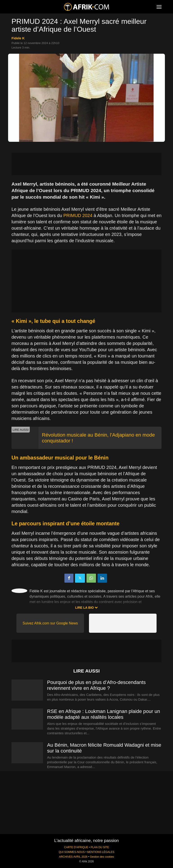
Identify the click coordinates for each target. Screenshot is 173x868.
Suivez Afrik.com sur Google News (50, 623)
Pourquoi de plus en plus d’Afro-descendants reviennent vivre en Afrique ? (96, 685)
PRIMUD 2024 (78, 215)
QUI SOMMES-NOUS (72, 852)
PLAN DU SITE (100, 847)
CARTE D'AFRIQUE (76, 847)
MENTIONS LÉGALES (101, 852)
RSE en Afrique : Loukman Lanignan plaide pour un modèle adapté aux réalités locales (104, 714)
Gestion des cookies (102, 857)
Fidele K (18, 38)
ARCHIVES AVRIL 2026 (73, 857)
